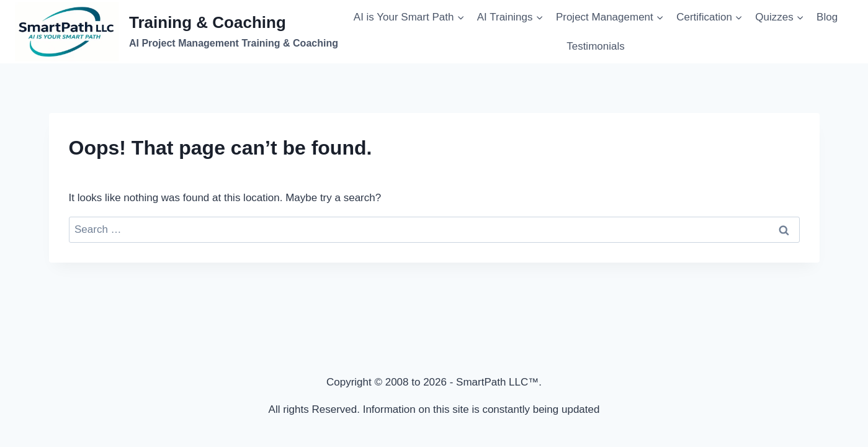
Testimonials (596, 46)
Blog (827, 17)
